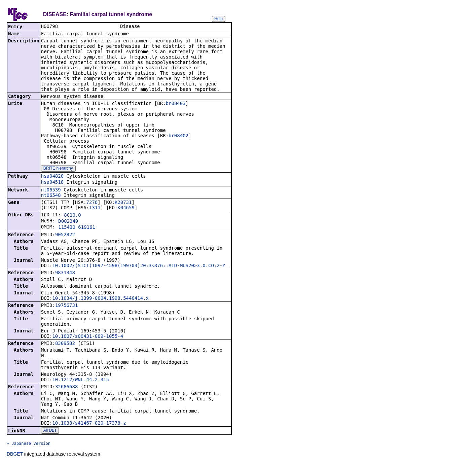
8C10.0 (72, 216)
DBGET (15, 455)
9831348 (65, 273)
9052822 (65, 235)
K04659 (126, 208)
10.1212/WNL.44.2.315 (81, 380)
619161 (87, 228)
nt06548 (51, 196)
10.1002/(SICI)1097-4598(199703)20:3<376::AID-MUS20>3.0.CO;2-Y (139, 266)
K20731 (123, 203)
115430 (67, 228)
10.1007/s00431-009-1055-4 (88, 337)
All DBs (50, 431)
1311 (95, 208)
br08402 (178, 136)
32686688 (66, 387)
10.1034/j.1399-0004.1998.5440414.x (100, 299)
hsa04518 (52, 183)
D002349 (68, 222)
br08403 (176, 104)
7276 (92, 203)
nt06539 (51, 190)
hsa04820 (52, 177)
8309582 (65, 344)
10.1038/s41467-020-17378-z (89, 424)
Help (218, 19)
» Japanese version (29, 444)
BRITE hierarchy (58, 169)
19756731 (66, 306)
